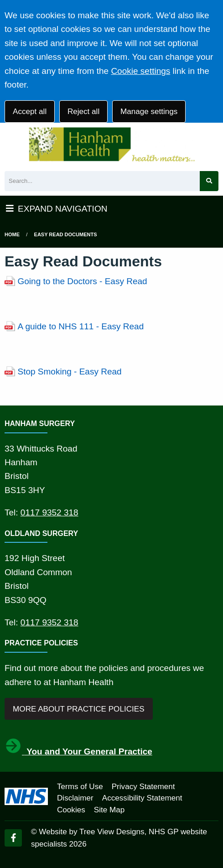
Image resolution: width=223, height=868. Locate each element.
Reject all (83, 112)
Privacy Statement (143, 787)
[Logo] (111, 145)
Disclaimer (75, 798)
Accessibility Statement (142, 798)
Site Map (109, 810)
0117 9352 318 (49, 512)
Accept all (30, 112)
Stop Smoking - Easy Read (70, 372)
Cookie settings (140, 71)
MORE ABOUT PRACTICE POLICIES (78, 709)
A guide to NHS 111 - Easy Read (81, 326)
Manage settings (149, 112)
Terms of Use (80, 787)
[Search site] (209, 181)
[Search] (102, 181)
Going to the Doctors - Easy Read (83, 281)
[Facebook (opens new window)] (13, 838)
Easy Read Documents (66, 234)
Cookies (71, 810)
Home (12, 234)
